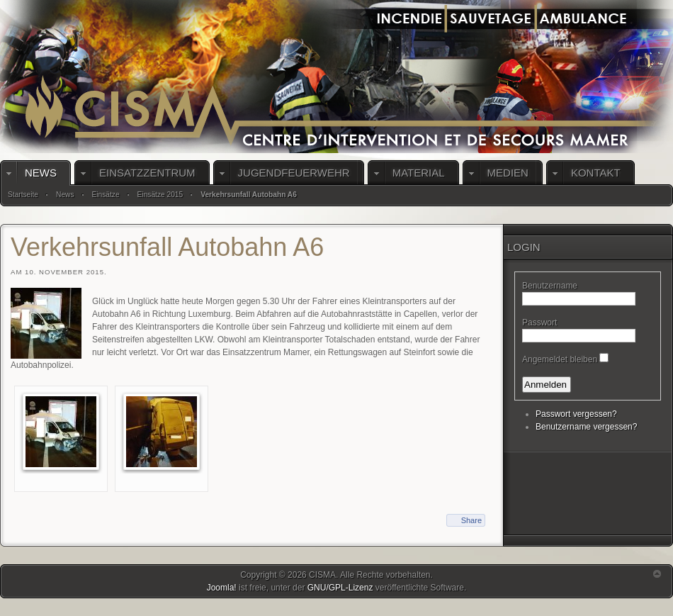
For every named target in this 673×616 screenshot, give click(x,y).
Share (471, 520)
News (65, 195)
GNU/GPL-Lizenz (340, 588)
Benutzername (550, 286)
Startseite (23, 195)
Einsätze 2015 (160, 195)
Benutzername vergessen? (586, 427)
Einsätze (106, 195)
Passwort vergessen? (576, 414)
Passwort (539, 323)
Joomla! (222, 588)
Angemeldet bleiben (560, 359)
